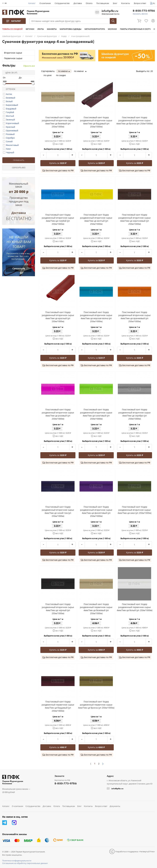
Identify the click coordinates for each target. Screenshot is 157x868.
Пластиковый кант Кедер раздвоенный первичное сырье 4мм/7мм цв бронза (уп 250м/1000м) (96, 705)
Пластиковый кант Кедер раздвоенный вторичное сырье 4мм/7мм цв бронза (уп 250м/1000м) (134, 120)
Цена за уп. (11, 73)
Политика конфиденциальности (17, 861)
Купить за (58, 163)
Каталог (32, 3)
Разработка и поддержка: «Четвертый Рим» (135, 852)
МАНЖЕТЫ (51, 29)
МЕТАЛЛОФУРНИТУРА (94, 29)
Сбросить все (29, 66)
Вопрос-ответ (140, 3)
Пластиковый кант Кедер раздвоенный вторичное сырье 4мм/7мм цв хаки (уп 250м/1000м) (134, 510)
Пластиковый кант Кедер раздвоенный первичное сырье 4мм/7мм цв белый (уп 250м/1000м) (135, 607)
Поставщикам (103, 3)
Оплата (89, 3)
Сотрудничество (62, 3)
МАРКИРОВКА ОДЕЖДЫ (70, 29)
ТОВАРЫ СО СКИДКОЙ (12, 29)
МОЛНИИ (112, 29)
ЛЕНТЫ (40, 29)
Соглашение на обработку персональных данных (25, 863)
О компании (45, 3)
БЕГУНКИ (30, 29)
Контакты (126, 3)
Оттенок (9, 89)
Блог (115, 3)
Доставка (78, 3)
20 (153, 71)
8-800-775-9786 (144, 11)
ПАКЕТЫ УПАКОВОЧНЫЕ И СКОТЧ (135, 29)
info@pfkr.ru (110, 11)
